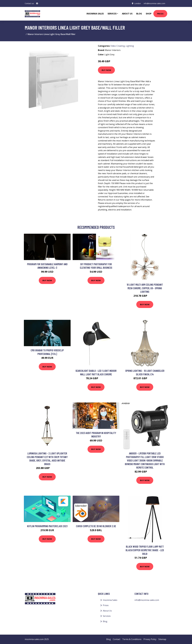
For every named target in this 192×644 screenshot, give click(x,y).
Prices (160, 14)
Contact (117, 639)
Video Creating (118, 46)
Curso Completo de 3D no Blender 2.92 (96, 526)
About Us (127, 14)
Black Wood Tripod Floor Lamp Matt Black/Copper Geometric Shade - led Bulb (145, 550)
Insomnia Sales (95, 14)
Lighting (130, 46)
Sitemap (162, 639)
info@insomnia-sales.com (154, 3)
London (137, 3)
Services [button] (112, 14)
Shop (149, 14)
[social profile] (37, 3)
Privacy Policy (150, 639)
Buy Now (106, 70)
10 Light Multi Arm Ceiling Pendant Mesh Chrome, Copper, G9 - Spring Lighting (145, 288)
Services (107, 616)
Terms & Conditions (132, 639)
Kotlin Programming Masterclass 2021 (47, 526)
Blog (139, 14)
